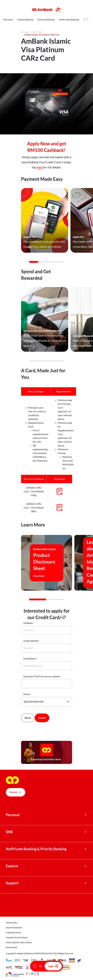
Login (53, 966)
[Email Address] (47, 666)
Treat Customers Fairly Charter (19, 942)
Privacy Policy (12, 923)
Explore (12, 866)
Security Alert (12, 947)
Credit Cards (37, 32)
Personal (8, 19)
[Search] (35, 966)
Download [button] (41, 576)
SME (9, 832)
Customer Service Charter (17, 937)
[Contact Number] (47, 648)
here (40, 167)
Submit (42, 718)
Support (12, 883)
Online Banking (25, 19)
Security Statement (14, 928)
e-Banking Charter (14, 933)
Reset (28, 718)
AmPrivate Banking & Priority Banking (36, 849)
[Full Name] (47, 630)
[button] (45, 220)
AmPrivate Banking (69, 19)
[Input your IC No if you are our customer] (47, 684)
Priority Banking (46, 19)
